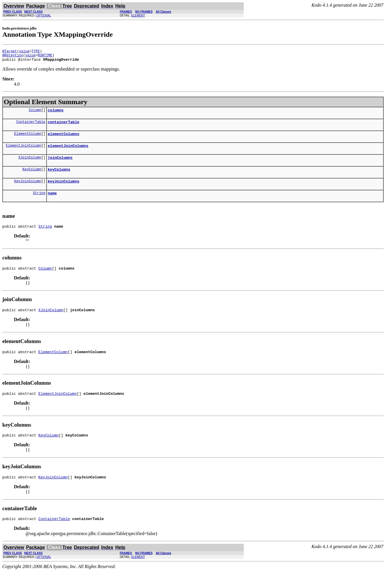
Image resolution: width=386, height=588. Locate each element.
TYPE (36, 52)
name (52, 202)
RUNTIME (45, 57)
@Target (10, 52)
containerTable (63, 126)
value (24, 52)
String (39, 202)
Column (35, 113)
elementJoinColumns (68, 152)
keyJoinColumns (63, 190)
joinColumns (60, 164)
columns (56, 113)
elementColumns (63, 139)
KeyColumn (32, 177)
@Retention (13, 57)
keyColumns (59, 177)
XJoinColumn (30, 164)
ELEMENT (138, 15)
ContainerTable (31, 126)
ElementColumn (28, 139)
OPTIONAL (44, 15)
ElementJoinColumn (23, 151)
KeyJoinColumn (28, 190)
